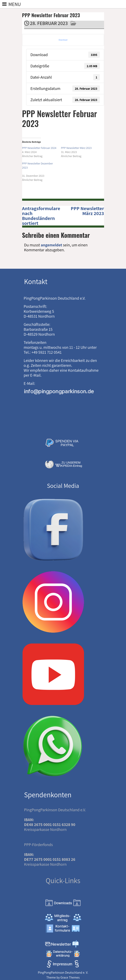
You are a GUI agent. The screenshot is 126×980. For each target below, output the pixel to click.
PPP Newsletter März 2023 (87, 211)
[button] (15, 4)
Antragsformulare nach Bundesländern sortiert (41, 216)
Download (63, 40)
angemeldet (51, 245)
